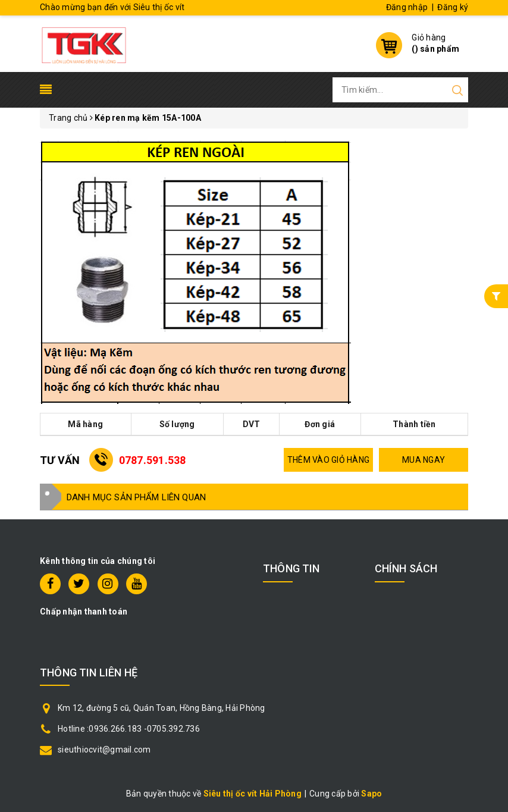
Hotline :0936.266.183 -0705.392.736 (129, 729)
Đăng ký (453, 7)
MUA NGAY (424, 460)
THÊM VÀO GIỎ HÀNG (328, 460)
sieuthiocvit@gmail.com (104, 750)
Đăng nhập (407, 7)
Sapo (371, 794)
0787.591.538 (153, 460)
